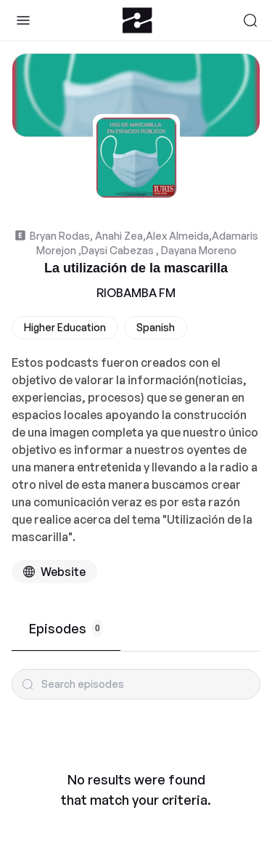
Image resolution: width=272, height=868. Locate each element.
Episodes (66, 628)
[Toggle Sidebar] (23, 20)
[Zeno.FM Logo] (137, 20)
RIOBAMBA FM (136, 293)
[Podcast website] (54, 572)
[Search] (250, 20)
